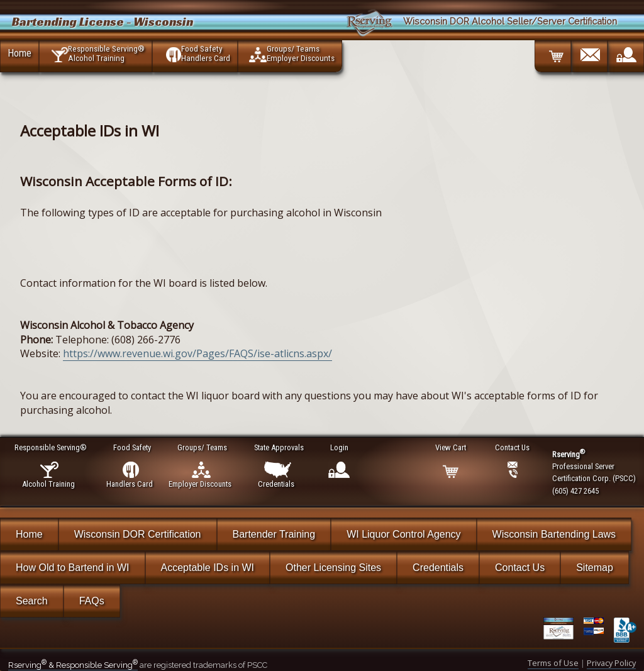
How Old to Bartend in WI (73, 568)
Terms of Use (553, 663)
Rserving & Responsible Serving (73, 665)
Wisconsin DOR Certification (138, 534)
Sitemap (595, 568)
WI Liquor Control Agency (403, 534)
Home (19, 53)
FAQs (92, 601)
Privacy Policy (611, 663)
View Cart (451, 447)
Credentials (438, 568)
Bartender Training (274, 534)
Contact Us (520, 568)
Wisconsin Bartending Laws (554, 534)
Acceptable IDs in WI (208, 568)
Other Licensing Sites (333, 568)
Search (32, 601)
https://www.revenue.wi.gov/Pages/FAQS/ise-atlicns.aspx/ (197, 353)
